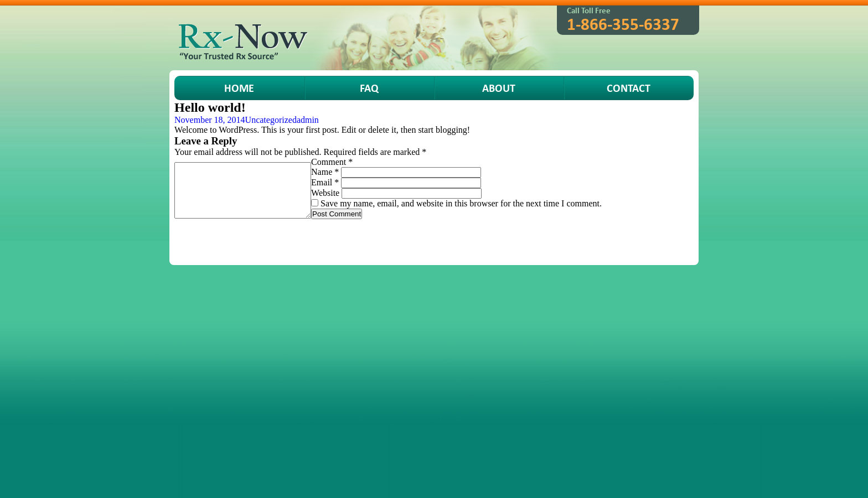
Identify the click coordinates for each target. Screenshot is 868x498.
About (499, 88)
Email (325, 182)
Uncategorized (271, 120)
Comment (332, 162)
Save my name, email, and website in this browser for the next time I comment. (461, 203)
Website (325, 193)
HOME (239, 88)
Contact (629, 88)
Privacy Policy (527, 236)
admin (308, 120)
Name (325, 172)
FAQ (369, 88)
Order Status (399, 236)
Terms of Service (462, 236)
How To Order (340, 236)
